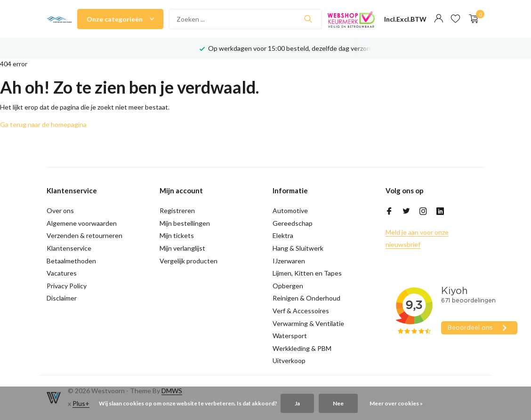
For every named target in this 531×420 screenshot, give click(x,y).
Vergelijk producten (189, 261)
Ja (297, 403)
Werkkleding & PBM (302, 348)
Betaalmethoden (71, 261)
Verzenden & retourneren (84, 235)
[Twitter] (406, 212)
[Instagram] (423, 212)
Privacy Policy (67, 286)
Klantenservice (69, 248)
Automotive (290, 210)
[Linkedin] (440, 212)
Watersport (290, 336)
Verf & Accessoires (301, 311)
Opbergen (288, 286)
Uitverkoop (289, 361)
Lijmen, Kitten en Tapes (307, 273)
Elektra (283, 235)
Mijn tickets (177, 235)
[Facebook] (389, 212)
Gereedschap (293, 223)
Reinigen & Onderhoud (306, 298)
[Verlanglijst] (455, 19)
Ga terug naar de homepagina (43, 124)
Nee (338, 403)
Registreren (177, 210)
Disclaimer (62, 298)
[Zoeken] (246, 19)
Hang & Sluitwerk (298, 248)
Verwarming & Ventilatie (308, 323)
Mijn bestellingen (185, 223)
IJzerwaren (289, 261)
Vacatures (62, 273)
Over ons (60, 210)
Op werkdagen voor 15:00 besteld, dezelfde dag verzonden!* (298, 48)
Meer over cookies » (396, 403)
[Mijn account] (438, 19)
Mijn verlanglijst (182, 248)
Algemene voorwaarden (82, 223)
